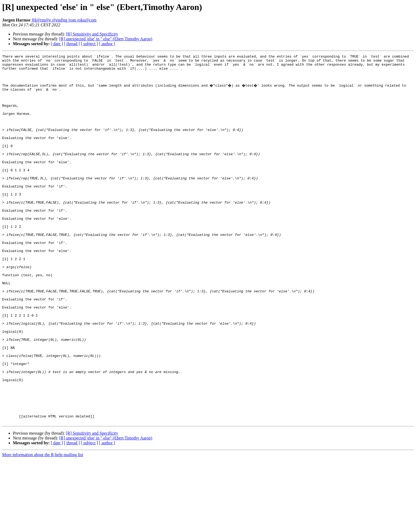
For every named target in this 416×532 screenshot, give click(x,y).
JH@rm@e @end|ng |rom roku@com (64, 20)
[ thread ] (72, 44)
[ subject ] (89, 44)
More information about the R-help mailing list (43, 527)
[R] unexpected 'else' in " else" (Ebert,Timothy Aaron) (106, 39)
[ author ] (107, 44)
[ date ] (57, 44)
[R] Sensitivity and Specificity (92, 34)
